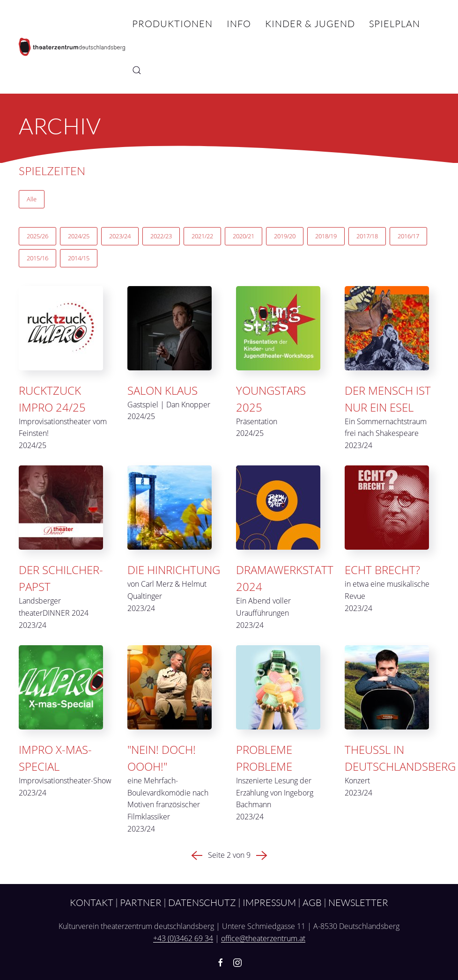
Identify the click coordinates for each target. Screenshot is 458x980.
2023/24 (120, 236)
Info (239, 23)
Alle (32, 199)
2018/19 (326, 236)
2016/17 (408, 236)
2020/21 (244, 236)
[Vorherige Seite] (197, 855)
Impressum (269, 902)
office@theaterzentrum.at (263, 938)
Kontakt (92, 902)
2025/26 (37, 236)
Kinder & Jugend (310, 23)
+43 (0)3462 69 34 (183, 938)
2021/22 (202, 236)
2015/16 (37, 258)
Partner (141, 902)
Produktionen (172, 23)
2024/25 (79, 236)
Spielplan (395, 23)
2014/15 (79, 258)
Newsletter (358, 902)
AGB (312, 902)
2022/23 (161, 236)
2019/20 (285, 236)
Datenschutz (202, 902)
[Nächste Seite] (262, 855)
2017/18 (367, 236)
